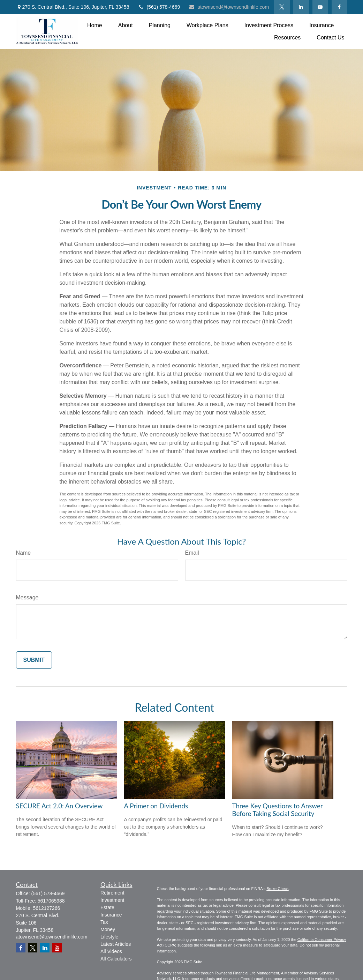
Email (192, 553)
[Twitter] (282, 7)
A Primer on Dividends (156, 806)
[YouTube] (320, 7)
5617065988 (51, 901)
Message (27, 597)
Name (24, 553)
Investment (112, 900)
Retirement (112, 893)
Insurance (111, 915)
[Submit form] (34, 660)
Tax (104, 922)
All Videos (111, 951)
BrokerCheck (278, 889)
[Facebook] (339, 7)
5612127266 (47, 908)
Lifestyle (109, 937)
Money (108, 929)
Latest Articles (116, 944)
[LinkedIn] (301, 7)
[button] (95, 25)
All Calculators (116, 959)
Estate (107, 907)
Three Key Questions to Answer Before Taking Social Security (278, 810)
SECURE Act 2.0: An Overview (59, 806)
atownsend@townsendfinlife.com (229, 7)
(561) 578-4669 (159, 7)
